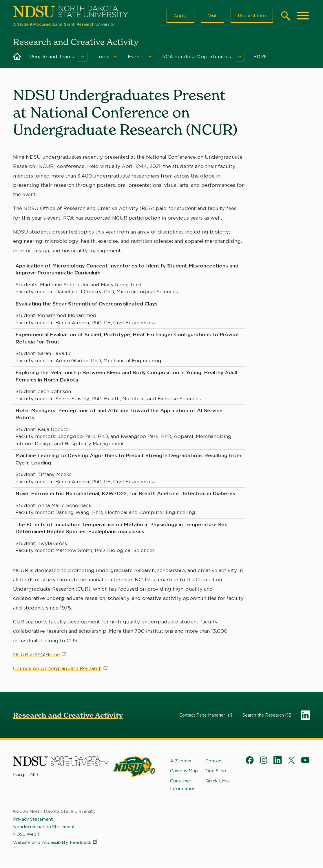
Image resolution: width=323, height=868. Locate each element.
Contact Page (206, 716)
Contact (214, 762)
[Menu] (83, 57)
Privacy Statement (33, 820)
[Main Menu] (303, 16)
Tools (103, 57)
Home (17, 57)
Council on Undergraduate (61, 669)
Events (136, 57)
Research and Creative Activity (68, 716)
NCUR (40, 655)
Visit (211, 16)
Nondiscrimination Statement (44, 827)
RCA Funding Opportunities (197, 57)
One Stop (216, 772)
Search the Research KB (267, 716)
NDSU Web (25, 835)
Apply (179, 16)
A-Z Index (181, 762)
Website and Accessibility (56, 843)
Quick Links (218, 782)
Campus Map (184, 772)
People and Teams (52, 57)
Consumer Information (183, 785)
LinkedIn (305, 716)
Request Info (251, 16)
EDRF (260, 57)
